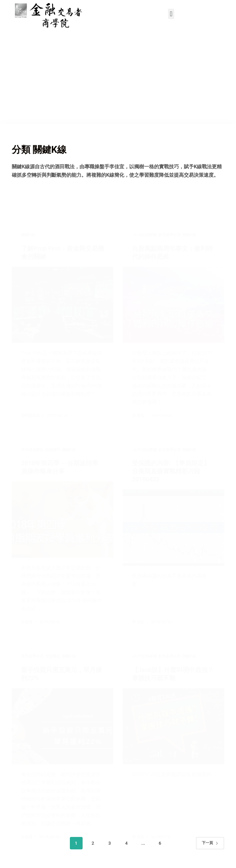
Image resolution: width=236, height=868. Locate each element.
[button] (171, 14)
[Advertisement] (118, 77)
